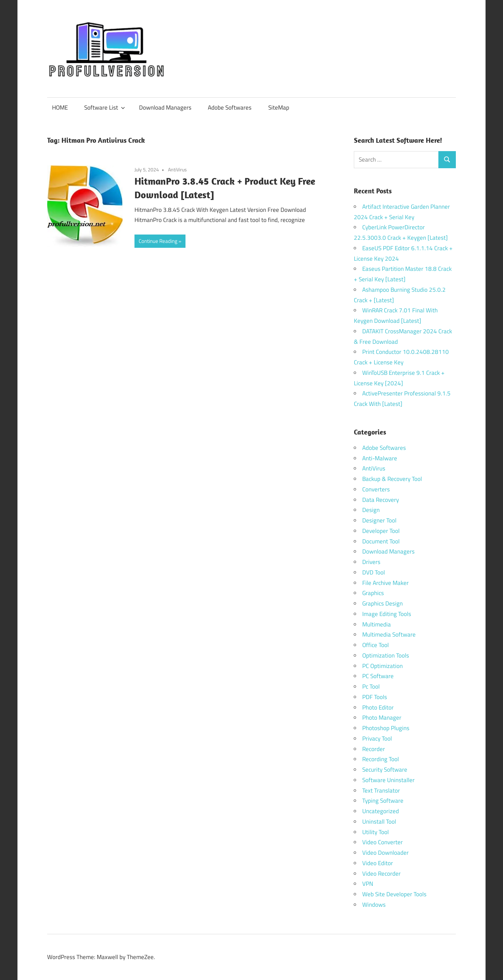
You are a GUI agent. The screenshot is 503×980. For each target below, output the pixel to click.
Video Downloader (385, 853)
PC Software (378, 676)
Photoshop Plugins (386, 728)
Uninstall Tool (379, 822)
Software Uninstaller (388, 780)
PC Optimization (382, 666)
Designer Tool (379, 520)
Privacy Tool (377, 738)
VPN (368, 884)
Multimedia (377, 624)
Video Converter (382, 842)
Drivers (371, 562)
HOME (60, 107)
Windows (374, 905)
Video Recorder (381, 874)
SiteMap (279, 107)
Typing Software (383, 801)
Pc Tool (371, 686)
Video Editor (378, 863)
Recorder (374, 749)
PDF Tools (375, 697)
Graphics (373, 593)
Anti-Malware (380, 458)
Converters (376, 489)
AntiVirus (177, 169)
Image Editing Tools (387, 614)
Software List (105, 107)
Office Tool (376, 645)
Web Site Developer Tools (394, 894)
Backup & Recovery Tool (392, 479)
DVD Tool (374, 572)
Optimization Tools (386, 655)
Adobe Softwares (230, 107)
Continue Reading (158, 241)
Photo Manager (382, 718)
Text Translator (381, 790)
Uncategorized (381, 811)
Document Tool (381, 541)
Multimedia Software (389, 634)
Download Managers (165, 107)
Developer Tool (381, 531)
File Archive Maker (385, 583)
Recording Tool (381, 759)
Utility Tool (376, 832)
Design (371, 510)
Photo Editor (378, 707)
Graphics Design (382, 603)
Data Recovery (381, 500)
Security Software (385, 770)
